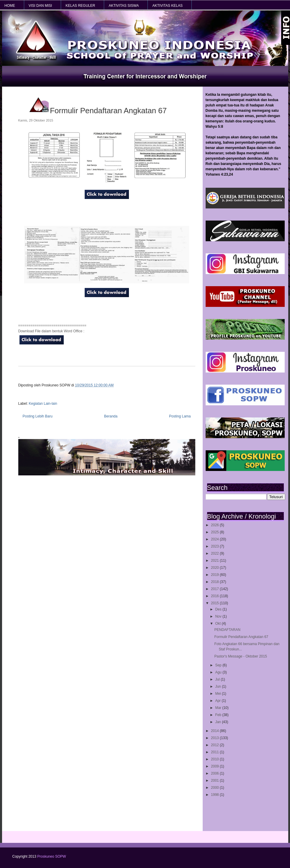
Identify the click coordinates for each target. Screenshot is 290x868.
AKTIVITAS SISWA (124, 6)
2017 (215, 589)
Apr (218, 701)
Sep (219, 665)
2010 (215, 759)
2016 (215, 596)
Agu (219, 672)
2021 (215, 561)
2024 (215, 539)
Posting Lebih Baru (38, 416)
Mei (218, 694)
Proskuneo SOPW (51, 856)
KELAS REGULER (80, 6)
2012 (215, 745)
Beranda (111, 416)
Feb (219, 715)
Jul (218, 679)
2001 (215, 780)
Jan (218, 722)
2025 (215, 532)
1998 (215, 795)
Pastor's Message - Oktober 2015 (240, 656)
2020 (215, 568)
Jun (218, 686)
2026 (215, 525)
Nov (219, 616)
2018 (215, 582)
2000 (215, 788)
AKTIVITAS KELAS (167, 6)
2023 (215, 546)
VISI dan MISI (40, 6)
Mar (219, 708)
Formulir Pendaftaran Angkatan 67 (241, 637)
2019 (215, 575)
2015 (215, 603)
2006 (215, 773)
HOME (10, 6)
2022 (215, 553)
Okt (218, 624)
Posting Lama (180, 416)
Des (219, 609)
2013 (215, 738)
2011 (215, 752)
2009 (215, 766)
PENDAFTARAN (227, 630)
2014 (215, 731)
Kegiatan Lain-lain (43, 404)
